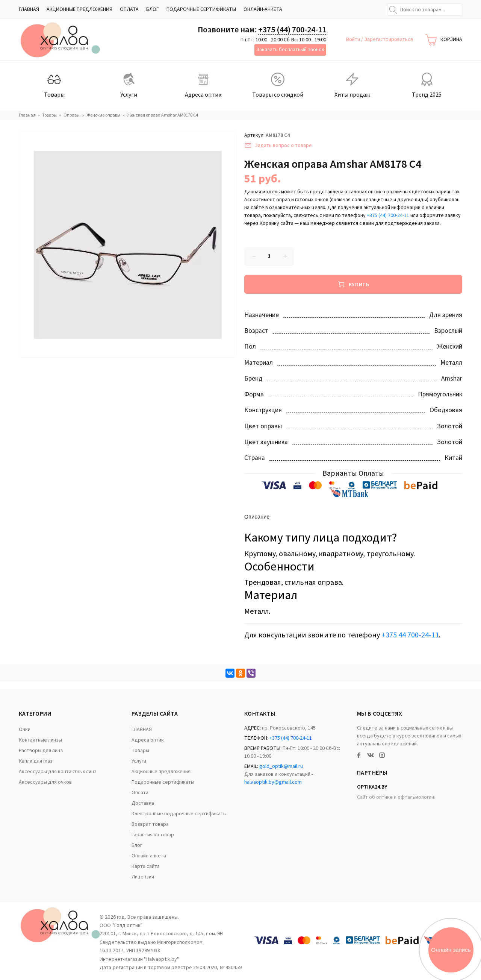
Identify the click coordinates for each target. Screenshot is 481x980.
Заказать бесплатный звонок (290, 50)
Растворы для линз (41, 751)
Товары (140, 751)
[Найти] (393, 10)
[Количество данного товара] (269, 256)
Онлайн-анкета (263, 9)
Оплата (129, 9)
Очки (25, 730)
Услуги (139, 761)
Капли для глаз (36, 761)
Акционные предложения (79, 9)
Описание (257, 517)
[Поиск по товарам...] (425, 10)
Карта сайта (146, 866)
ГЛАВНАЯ (29, 9)
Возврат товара (150, 824)
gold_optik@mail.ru (281, 766)
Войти (354, 39)
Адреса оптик (148, 740)
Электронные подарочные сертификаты (179, 814)
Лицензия (143, 877)
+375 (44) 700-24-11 (292, 30)
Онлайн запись (451, 950)
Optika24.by (372, 787)
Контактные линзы (40, 740)
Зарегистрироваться (389, 39)
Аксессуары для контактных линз (58, 772)
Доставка (143, 803)
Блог (153, 9)
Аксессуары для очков (45, 782)
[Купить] (353, 284)
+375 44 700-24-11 (410, 635)
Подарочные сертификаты (201, 9)
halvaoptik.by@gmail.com (273, 782)
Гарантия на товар (153, 835)
